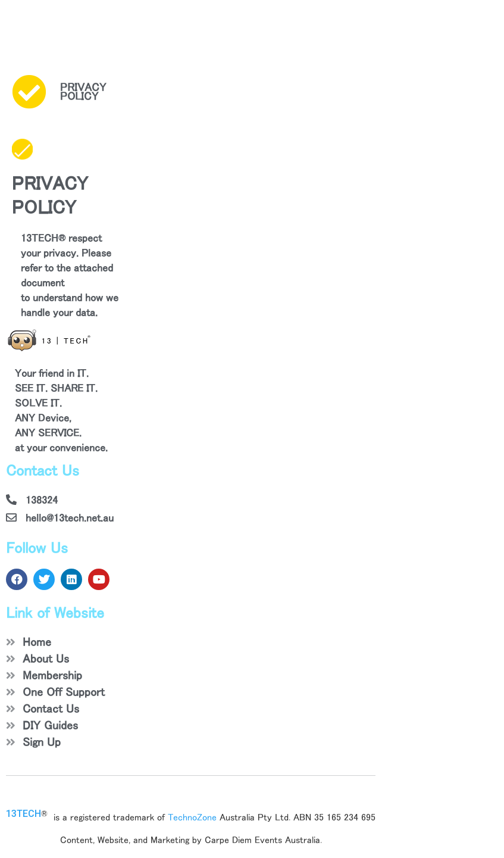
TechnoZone (192, 817)
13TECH (24, 814)
